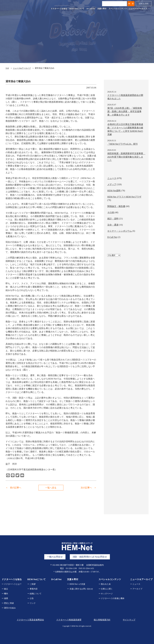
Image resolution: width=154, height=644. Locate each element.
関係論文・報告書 (116, 206)
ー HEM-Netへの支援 (76, 584)
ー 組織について (34, 594)
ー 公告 (31, 598)
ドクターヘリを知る (59, 9)
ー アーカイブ (136, 589)
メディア (112, 184)
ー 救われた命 (105, 584)
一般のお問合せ (55, 557)
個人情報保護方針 (102, 620)
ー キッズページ (106, 594)
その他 (111, 212)
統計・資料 (113, 219)
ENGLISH (143, 4)
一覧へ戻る (51, 488)
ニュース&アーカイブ (23, 68)
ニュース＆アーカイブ (138, 9)
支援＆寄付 (101, 9)
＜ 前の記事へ (13, 488)
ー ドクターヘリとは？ (12, 584)
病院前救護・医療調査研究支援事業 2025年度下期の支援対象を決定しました (126, 157)
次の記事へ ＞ (89, 488)
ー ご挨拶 (32, 584)
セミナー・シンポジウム (120, 231)
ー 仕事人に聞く (106, 589)
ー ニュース (135, 584)
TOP (7, 68)
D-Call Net (91, 9)
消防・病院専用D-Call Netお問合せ (90, 557)
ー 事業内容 (33, 589)
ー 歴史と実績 (8, 603)
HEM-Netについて (77, 9)
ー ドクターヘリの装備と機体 (112, 598)
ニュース (112, 178)
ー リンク (32, 603)
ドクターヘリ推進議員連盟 (68, 620)
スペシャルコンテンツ (117, 9)
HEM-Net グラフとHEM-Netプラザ (124, 197)
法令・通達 (113, 225)
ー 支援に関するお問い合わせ (80, 589)
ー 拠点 (5, 589)
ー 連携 (5, 598)
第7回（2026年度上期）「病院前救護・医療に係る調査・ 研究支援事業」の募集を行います (125, 111)
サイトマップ (129, 620)
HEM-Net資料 (114, 191)
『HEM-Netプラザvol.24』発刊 (122, 144)
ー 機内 (5, 594)
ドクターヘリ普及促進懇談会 (29, 620)
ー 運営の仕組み (9, 608)
